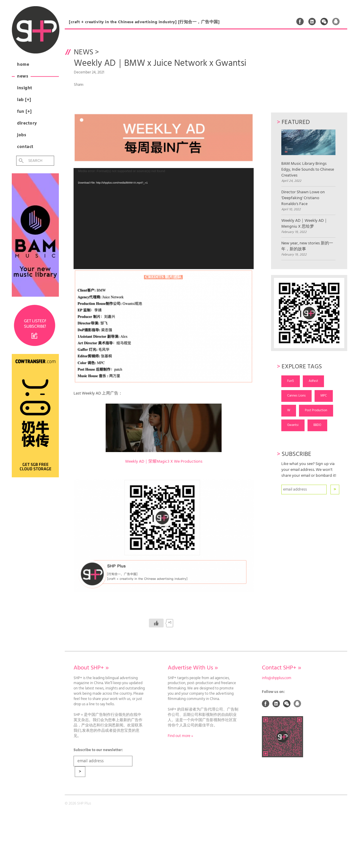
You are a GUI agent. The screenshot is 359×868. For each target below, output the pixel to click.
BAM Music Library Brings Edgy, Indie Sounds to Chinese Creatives (308, 154)
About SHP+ (91, 668)
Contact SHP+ (281, 668)
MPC (324, 396)
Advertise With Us (193, 668)
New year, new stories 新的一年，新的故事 (307, 246)
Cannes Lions (296, 396)
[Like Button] (156, 623)
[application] (164, 219)
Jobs (22, 135)
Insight (25, 88)
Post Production (316, 410)
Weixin (324, 21)
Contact (25, 147)
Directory (27, 123)
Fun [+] (24, 112)
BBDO (317, 425)
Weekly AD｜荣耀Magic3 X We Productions (164, 462)
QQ (336, 21)
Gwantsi (293, 425)
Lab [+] (24, 100)
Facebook (300, 21)
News (23, 76)
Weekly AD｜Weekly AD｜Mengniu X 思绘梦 (305, 224)
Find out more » (180, 736)
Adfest (313, 381)
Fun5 (291, 381)
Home (23, 65)
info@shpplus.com (277, 678)
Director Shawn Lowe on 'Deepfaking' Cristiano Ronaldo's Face (303, 198)
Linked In (312, 21)
